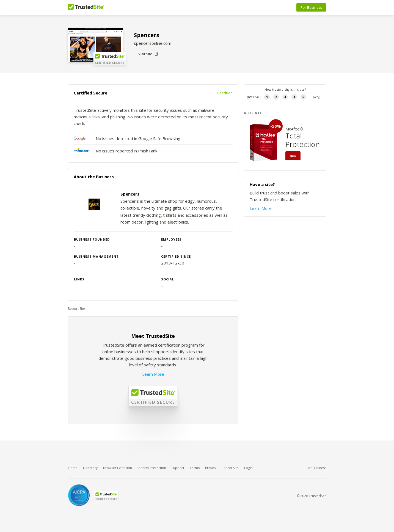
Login (248, 468)
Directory (90, 468)
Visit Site (148, 54)
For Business (311, 7)
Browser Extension (118, 468)
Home (73, 468)
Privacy (211, 468)
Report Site (76, 309)
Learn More (153, 374)
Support (178, 468)
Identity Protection (152, 468)
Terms (195, 468)
